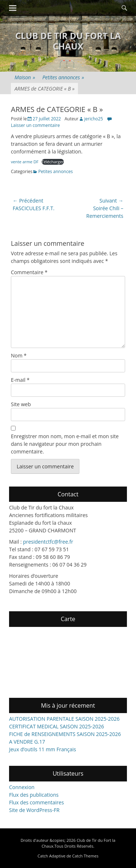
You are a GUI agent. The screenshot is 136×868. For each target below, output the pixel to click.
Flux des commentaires (36, 802)
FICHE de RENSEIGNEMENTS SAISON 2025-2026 (65, 734)
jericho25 (94, 119)
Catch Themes (85, 856)
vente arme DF (25, 162)
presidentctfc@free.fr (48, 542)
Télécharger (53, 162)
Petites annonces (63, 77)
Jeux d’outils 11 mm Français (43, 749)
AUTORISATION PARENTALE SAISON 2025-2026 (64, 719)
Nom (19, 355)
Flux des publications (34, 795)
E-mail (20, 380)
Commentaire (29, 272)
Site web (21, 404)
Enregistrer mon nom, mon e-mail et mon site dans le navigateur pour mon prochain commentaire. (65, 444)
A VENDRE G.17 (27, 742)
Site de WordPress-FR (34, 810)
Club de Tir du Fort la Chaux (68, 41)
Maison (25, 77)
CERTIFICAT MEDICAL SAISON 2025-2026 (57, 726)
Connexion (22, 787)
